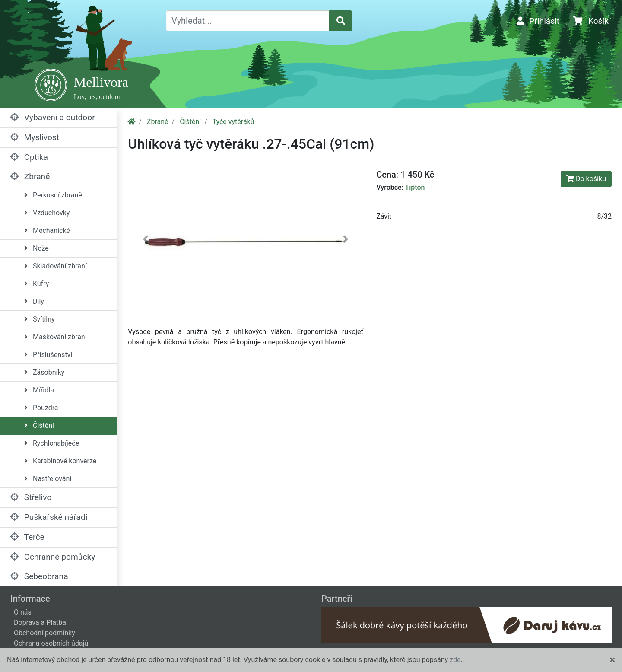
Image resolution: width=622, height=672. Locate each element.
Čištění (39, 425)
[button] (146, 241)
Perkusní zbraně (53, 195)
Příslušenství (48, 355)
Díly (34, 301)
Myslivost (35, 137)
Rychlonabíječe (52, 443)
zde (455, 660)
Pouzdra (41, 408)
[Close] (612, 660)
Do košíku (586, 179)
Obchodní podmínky (44, 633)
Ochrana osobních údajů (51, 643)
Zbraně (30, 177)
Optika (29, 157)
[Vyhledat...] (248, 21)
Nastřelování (48, 479)
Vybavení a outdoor (53, 117)
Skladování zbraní (56, 266)
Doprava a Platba (40, 623)
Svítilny (40, 319)
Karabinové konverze (60, 461)
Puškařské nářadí (49, 517)
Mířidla (39, 390)
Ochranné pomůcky (53, 557)
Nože (36, 248)
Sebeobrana (39, 576)
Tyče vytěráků (233, 122)
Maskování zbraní (56, 337)
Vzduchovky (47, 213)
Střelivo (31, 497)
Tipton (415, 187)
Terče (27, 537)
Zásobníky (44, 372)
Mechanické (47, 231)
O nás (23, 612)
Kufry (36, 284)
